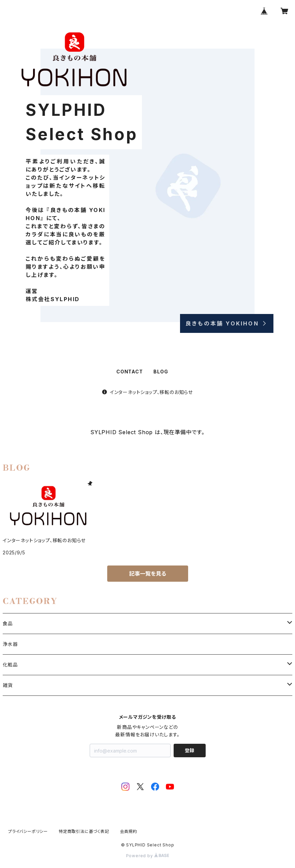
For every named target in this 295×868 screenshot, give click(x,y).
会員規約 (129, 831)
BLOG (161, 372)
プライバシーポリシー (28, 831)
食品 (8, 623)
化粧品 (10, 665)
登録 (189, 750)
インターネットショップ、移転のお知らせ (147, 392)
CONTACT (130, 372)
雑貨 (8, 685)
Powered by (148, 856)
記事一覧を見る (148, 574)
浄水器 (10, 644)
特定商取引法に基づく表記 (84, 831)
